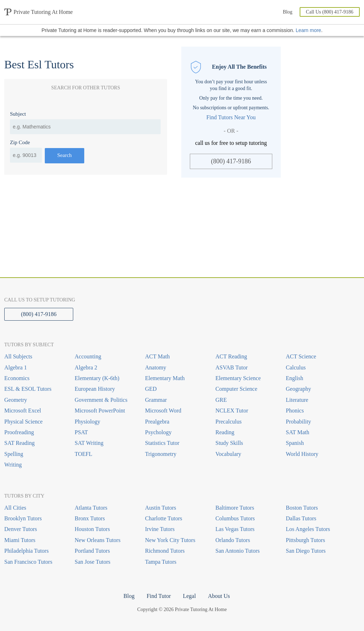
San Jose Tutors (92, 562)
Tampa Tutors (161, 562)
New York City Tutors (170, 540)
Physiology (87, 422)
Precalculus (229, 422)
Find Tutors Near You (231, 117)
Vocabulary (228, 454)
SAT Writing (89, 443)
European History (95, 389)
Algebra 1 (16, 367)
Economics (17, 378)
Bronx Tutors (90, 518)
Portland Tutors (92, 551)
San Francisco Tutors (28, 562)
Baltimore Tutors (235, 508)
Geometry (16, 400)
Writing (13, 465)
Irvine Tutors (160, 529)
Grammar (156, 400)
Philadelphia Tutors (26, 551)
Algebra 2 (86, 367)
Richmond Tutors (165, 551)
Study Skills (229, 443)
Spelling (14, 454)
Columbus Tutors (235, 518)
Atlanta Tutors (91, 508)
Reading (225, 432)
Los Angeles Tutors (308, 529)
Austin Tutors (161, 508)
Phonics (295, 411)
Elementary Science (238, 378)
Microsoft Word (163, 411)
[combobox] (85, 127)
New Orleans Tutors (98, 540)
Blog (287, 12)
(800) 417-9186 (231, 161)
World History (302, 454)
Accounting (88, 356)
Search (65, 155)
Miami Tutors (20, 540)
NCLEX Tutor (232, 411)
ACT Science (301, 356)
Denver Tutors (21, 529)
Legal (189, 596)
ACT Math (157, 356)
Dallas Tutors (301, 518)
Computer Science (236, 389)
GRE (221, 400)
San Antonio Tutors (237, 551)
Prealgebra (157, 422)
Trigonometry (161, 454)
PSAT (81, 432)
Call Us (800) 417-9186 (330, 12)
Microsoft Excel (23, 411)
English (295, 378)
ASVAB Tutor (232, 367)
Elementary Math (165, 378)
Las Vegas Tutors (235, 529)
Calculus (296, 367)
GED (151, 389)
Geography (298, 389)
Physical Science (23, 422)
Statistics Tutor (162, 443)
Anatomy (156, 367)
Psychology (158, 432)
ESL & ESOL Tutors (28, 389)
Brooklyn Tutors (23, 518)
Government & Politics (101, 400)
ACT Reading (231, 356)
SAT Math (298, 432)
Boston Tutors (302, 508)
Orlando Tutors (233, 540)
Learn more (309, 30)
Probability (298, 422)
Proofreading (19, 432)
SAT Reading (19, 443)
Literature (297, 400)
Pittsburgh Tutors (305, 540)
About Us (219, 596)
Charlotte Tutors (164, 518)
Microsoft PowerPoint (100, 411)
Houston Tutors (92, 529)
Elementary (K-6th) (97, 378)
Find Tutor (159, 596)
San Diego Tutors (306, 551)
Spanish (295, 443)
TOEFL (83, 454)
